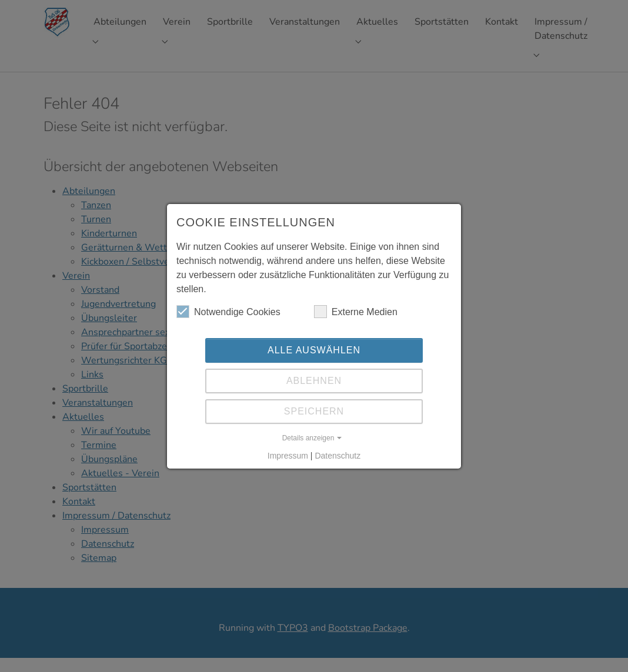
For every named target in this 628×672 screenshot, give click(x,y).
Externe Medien (356, 312)
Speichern (314, 411)
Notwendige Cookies (228, 312)
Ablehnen (314, 381)
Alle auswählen (314, 350)
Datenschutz (338, 456)
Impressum (288, 456)
